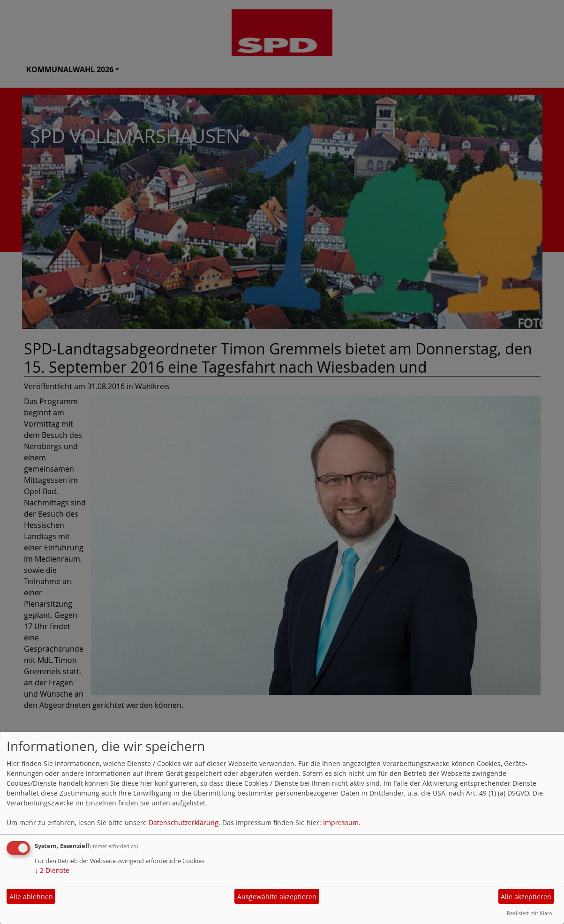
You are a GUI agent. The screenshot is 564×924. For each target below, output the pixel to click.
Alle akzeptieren (526, 897)
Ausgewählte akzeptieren (277, 897)
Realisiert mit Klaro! (530, 913)
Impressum (341, 823)
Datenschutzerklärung (184, 823)
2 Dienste (52, 870)
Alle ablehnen (31, 897)
